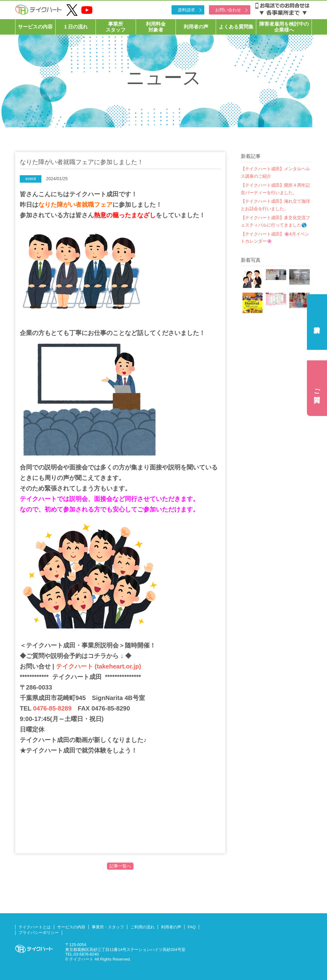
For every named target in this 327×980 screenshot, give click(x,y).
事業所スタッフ (116, 27)
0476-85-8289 (52, 708)
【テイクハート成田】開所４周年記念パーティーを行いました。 (275, 189)
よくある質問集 (236, 27)
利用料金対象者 (156, 27)
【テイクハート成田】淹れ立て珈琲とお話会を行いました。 (275, 205)
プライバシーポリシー (39, 933)
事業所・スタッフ (108, 927)
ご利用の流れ (142, 927)
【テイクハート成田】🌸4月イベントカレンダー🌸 (275, 238)
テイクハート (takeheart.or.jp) (98, 666)
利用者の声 (196, 27)
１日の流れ (75, 27)
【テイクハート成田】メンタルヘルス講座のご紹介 (275, 172)
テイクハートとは (35, 927)
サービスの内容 (35, 27)
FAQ (192, 927)
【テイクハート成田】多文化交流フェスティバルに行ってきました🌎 (275, 221)
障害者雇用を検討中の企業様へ (284, 27)
